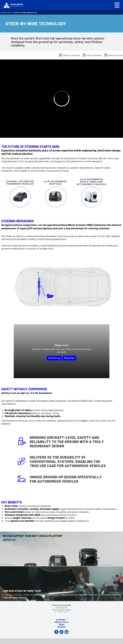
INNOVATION (6, 13)
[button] (117, 5)
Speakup (61, 627)
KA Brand (61, 620)
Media (62, 624)
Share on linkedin (94, 55)
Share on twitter (116, 55)
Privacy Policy (61, 622)
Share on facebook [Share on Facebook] (72, 55)
